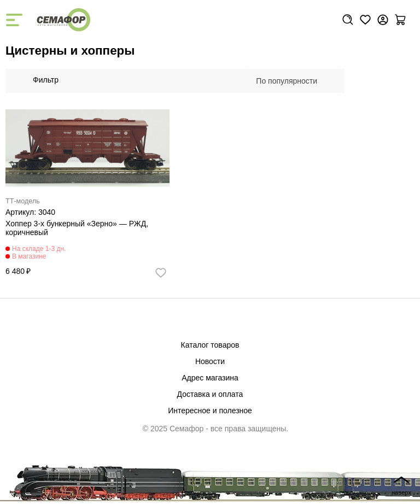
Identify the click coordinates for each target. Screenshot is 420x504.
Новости (210, 361)
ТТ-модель (23, 201)
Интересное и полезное (210, 411)
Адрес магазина (210, 378)
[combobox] (292, 81)
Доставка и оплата (210, 394)
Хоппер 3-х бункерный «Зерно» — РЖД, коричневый (77, 228)
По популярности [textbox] (287, 81)
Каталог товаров (210, 345)
